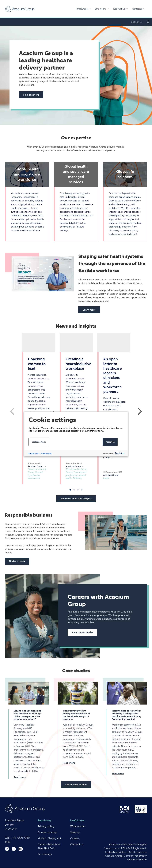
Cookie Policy (34, 453)
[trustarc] (119, 453)
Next (140, 411)
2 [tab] (74, 490)
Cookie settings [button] (39, 442)
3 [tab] (78, 490)
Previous (12, 411)
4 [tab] (82, 490)
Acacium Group (20, 9)
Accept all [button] (110, 442)
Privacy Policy (47, 453)
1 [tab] (70, 490)
